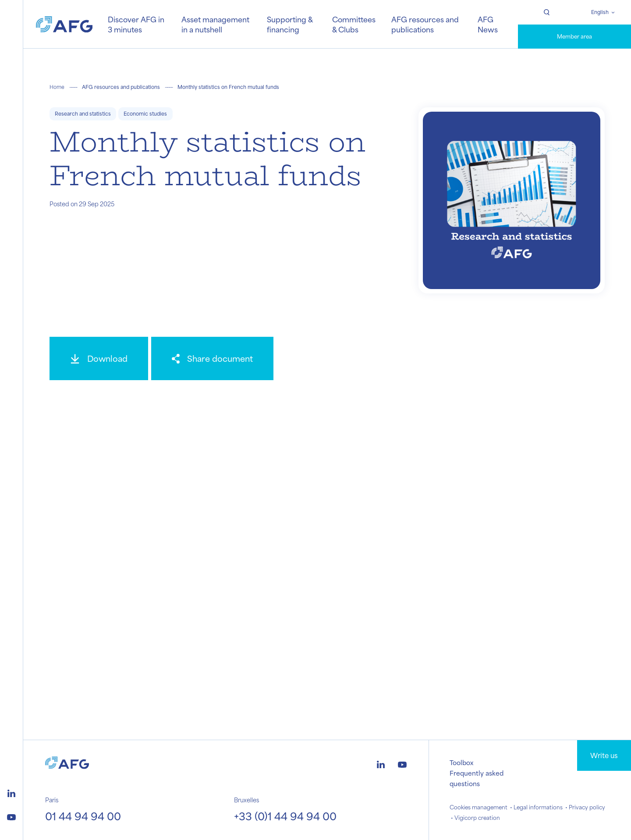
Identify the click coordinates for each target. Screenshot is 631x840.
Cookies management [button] (479, 807)
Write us (604, 755)
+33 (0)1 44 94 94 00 (285, 816)
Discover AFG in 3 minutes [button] (136, 24)
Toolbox (461, 762)
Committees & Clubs (354, 24)
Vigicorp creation (477, 818)
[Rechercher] (546, 12)
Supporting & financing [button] (290, 24)
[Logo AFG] (64, 24)
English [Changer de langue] (600, 12)
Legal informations (538, 807)
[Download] (99, 358)
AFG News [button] (488, 24)
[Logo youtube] (11, 816)
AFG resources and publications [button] (425, 24)
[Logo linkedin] (11, 792)
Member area (574, 36)
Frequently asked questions (477, 778)
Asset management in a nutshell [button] (215, 24)
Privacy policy (587, 807)
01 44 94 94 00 (83, 816)
